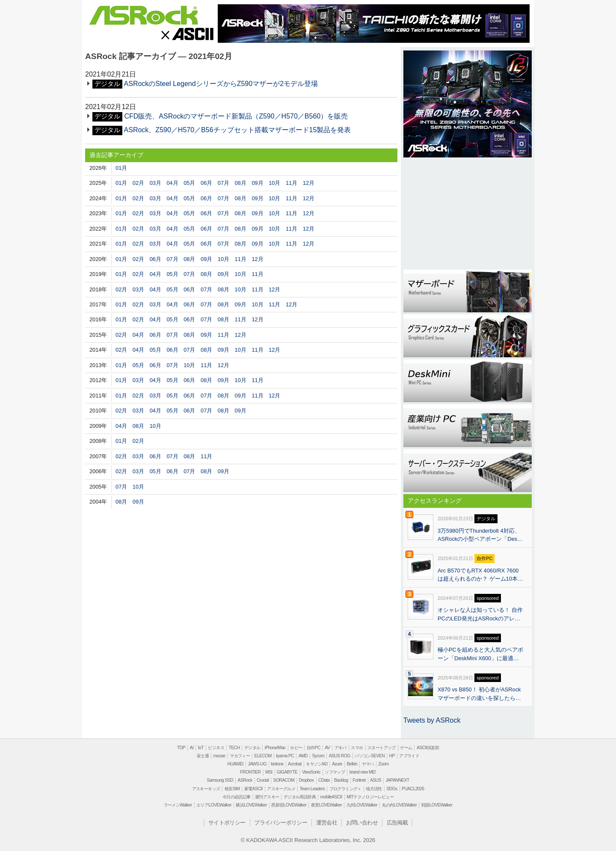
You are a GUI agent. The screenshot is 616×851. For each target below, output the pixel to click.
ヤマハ (368, 764)
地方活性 (374, 789)
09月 (257, 183)
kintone (277, 764)
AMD (303, 756)
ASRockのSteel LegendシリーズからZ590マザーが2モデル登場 (221, 84)
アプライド (409, 756)
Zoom (383, 764)
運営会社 (327, 823)
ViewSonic (311, 772)
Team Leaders (312, 789)
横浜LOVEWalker (251, 805)
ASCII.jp (187, 34)
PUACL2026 (413, 789)
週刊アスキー (267, 797)
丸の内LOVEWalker (400, 805)
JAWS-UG (257, 764)
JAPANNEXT (397, 780)
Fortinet (359, 780)
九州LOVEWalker (362, 805)
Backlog (341, 780)
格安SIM (232, 789)
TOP (181, 748)
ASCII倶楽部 (428, 748)
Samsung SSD (220, 780)
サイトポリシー (227, 823)
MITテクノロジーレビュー (370, 797)
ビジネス (216, 748)
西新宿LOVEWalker (289, 805)
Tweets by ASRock (432, 720)
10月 (274, 183)
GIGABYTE (287, 772)
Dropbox (307, 780)
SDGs (392, 789)
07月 (224, 183)
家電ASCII (253, 789)
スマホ (357, 748)
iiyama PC (285, 756)
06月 (206, 183)
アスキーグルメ (281, 789)
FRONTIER (250, 772)
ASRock (143, 16)
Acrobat (295, 764)
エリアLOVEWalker (214, 805)
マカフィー (240, 756)
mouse (219, 756)
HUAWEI (236, 764)
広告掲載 (397, 823)
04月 (172, 183)
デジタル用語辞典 (300, 797)
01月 (121, 168)
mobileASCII (331, 797)
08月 (241, 183)
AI (192, 748)
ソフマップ (335, 772)
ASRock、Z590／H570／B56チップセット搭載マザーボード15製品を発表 (238, 130)
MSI (269, 772)
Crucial (263, 780)
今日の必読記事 (237, 797)
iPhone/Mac (275, 748)
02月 (138, 183)
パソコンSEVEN (370, 756)
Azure (337, 764)
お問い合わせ (362, 823)
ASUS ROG (340, 756)
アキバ (341, 748)
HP (392, 756)
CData (324, 780)
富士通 (203, 756)
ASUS (376, 780)
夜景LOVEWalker (326, 805)
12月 (309, 183)
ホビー (296, 748)
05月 (189, 183)
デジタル (252, 748)
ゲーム (406, 748)
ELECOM (263, 756)
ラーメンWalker (178, 805)
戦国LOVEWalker (437, 805)
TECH (234, 748)
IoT (201, 748)
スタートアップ (382, 748)
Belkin (352, 764)
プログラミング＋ (345, 789)
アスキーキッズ (206, 789)
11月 (292, 183)
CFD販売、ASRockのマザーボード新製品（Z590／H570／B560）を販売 (236, 116)
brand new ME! (363, 772)
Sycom (318, 756)
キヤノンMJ (317, 764)
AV (327, 748)
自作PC (314, 748)
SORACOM (284, 780)
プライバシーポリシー (281, 823)
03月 (155, 183)
